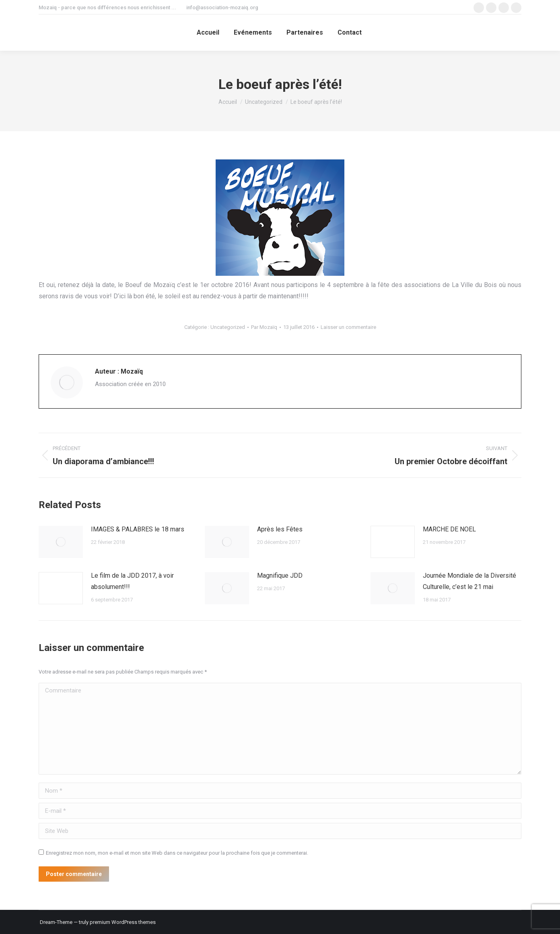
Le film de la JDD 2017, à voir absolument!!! (132, 581)
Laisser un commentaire (348, 327)
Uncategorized (228, 327)
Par (264, 327)
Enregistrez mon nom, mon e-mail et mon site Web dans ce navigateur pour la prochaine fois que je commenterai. (177, 853)
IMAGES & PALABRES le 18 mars (138, 529)
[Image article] (61, 542)
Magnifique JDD (280, 575)
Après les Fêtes (280, 529)
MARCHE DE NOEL (449, 529)
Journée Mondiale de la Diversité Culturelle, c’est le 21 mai (469, 581)
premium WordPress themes (123, 922)
